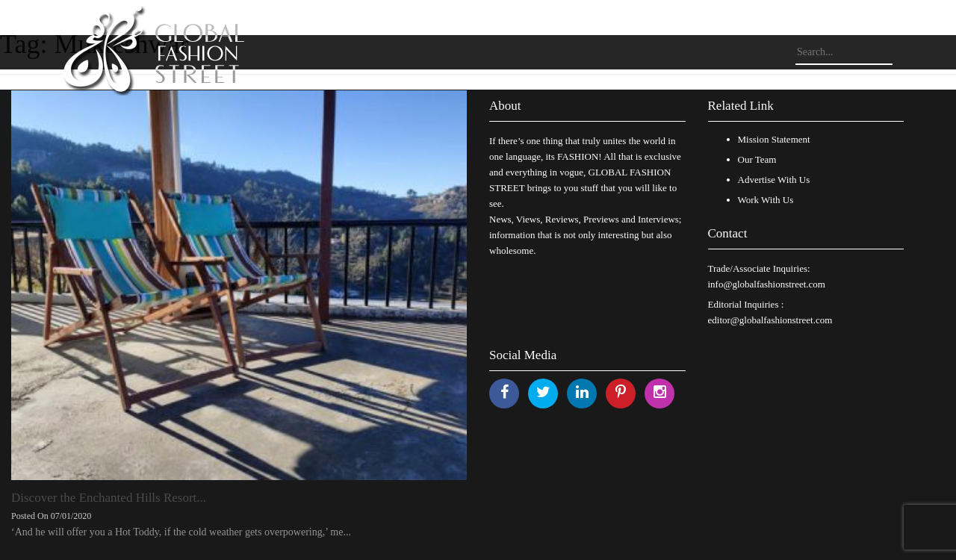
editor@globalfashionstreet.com (770, 320)
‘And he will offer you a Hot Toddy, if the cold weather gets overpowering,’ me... (181, 532)
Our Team (757, 159)
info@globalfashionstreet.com (767, 284)
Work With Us (766, 200)
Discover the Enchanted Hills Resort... (109, 498)
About (505, 106)
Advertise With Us (774, 180)
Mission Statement (774, 139)
